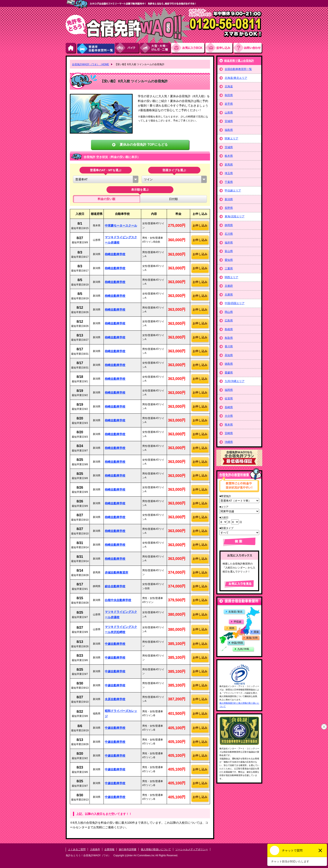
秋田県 (229, 95)
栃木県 (229, 156)
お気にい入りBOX (188, 48)
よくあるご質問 (77, 849)
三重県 (229, 268)
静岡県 (229, 225)
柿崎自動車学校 (115, 254)
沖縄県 (229, 442)
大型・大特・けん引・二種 (156, 48)
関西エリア (231, 277)
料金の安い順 (106, 199)
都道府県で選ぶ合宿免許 (239, 61)
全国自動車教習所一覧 (238, 69)
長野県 (229, 208)
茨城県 (229, 147)
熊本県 (229, 425)
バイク (127, 48)
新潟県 (229, 199)
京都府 (229, 286)
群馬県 (229, 165)
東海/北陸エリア (235, 216)
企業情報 (109, 849)
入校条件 (95, 849)
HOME (71, 48)
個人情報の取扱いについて (156, 849)
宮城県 (229, 121)
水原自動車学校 (115, 699)
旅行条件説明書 (128, 849)
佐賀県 (229, 398)
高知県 (229, 355)
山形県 (229, 113)
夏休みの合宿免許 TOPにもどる (144, 145)
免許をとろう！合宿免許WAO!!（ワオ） (88, 855)
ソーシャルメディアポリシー (192, 849)
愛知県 (229, 260)
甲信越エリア (233, 191)
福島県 (229, 130)
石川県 (229, 234)
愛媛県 (229, 373)
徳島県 (229, 364)
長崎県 (229, 407)
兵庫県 (229, 295)
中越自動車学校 (115, 644)
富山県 (229, 251)
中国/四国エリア (235, 303)
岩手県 (229, 104)
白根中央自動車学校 (118, 600)
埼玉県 (229, 173)
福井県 (229, 243)
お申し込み (219, 48)
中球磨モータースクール (121, 226)
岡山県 (229, 312)
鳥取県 (229, 338)
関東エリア (231, 138)
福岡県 (229, 390)
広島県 (229, 321)
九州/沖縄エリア (235, 381)
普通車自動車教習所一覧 (96, 48)
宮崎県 (229, 433)
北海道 (229, 86)
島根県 (229, 329)
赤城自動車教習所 (117, 572)
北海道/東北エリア (236, 78)
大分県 (229, 416)
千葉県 (229, 182)
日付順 (173, 199)
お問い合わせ (248, 48)
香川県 (229, 346)
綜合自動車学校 (115, 586)
